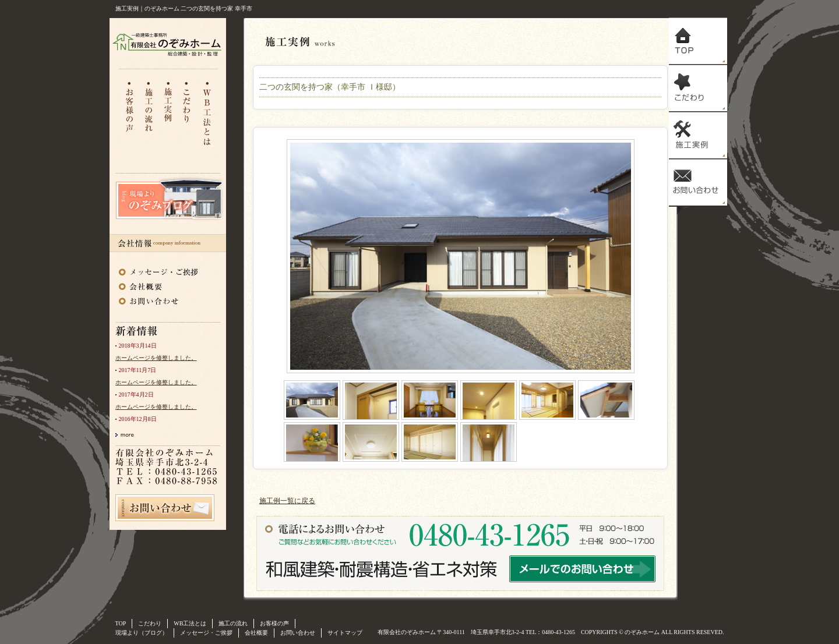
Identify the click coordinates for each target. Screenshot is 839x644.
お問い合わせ (159, 300)
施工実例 (698, 135)
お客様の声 (129, 113)
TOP (121, 623)
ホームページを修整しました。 (156, 358)
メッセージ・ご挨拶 (159, 270)
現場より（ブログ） (142, 633)
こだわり (188, 113)
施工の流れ (149, 113)
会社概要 (159, 285)
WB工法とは (208, 113)
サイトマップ (345, 633)
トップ (698, 41)
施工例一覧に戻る (287, 501)
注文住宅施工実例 (168, 113)
